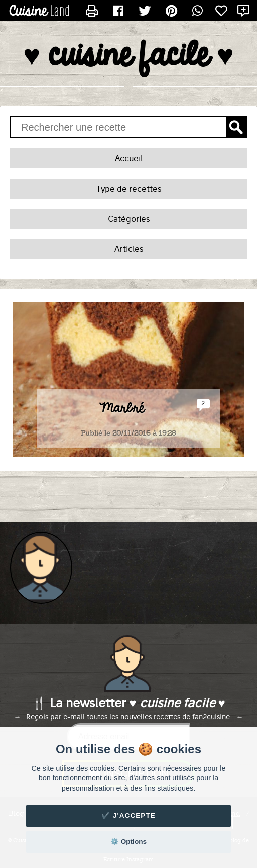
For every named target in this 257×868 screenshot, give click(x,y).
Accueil (129, 158)
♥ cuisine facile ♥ (128, 56)
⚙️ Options (128, 842)
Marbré (122, 409)
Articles (129, 249)
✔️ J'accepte (128, 815)
